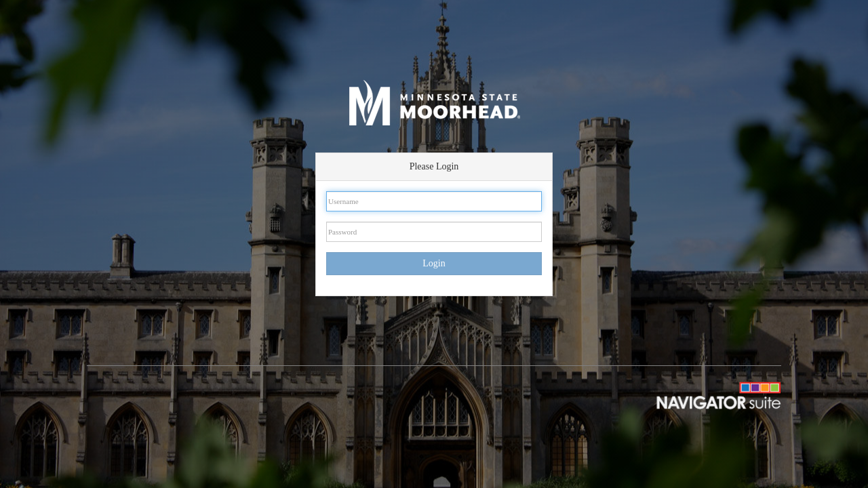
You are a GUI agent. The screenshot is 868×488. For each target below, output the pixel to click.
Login (434, 263)
